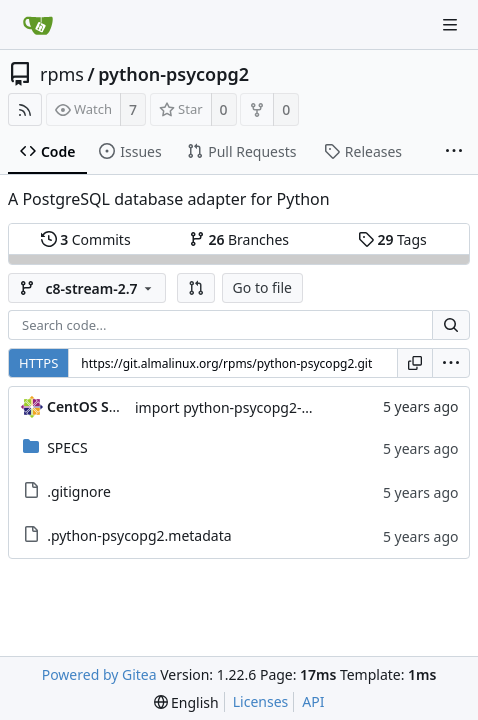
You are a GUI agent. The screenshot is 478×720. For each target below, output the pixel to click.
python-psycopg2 (173, 74)
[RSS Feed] (25, 109)
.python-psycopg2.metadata (139, 535)
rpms (62, 74)
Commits (86, 239)
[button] (196, 288)
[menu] (451, 363)
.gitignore (79, 491)
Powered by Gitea (99, 674)
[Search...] (451, 325)
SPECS (67, 447)
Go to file (262, 287)
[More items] (454, 152)
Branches (239, 239)
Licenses (261, 701)
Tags (392, 239)
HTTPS (38, 363)
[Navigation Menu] (450, 25)
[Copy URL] (415, 363)
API (313, 701)
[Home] (38, 25)
